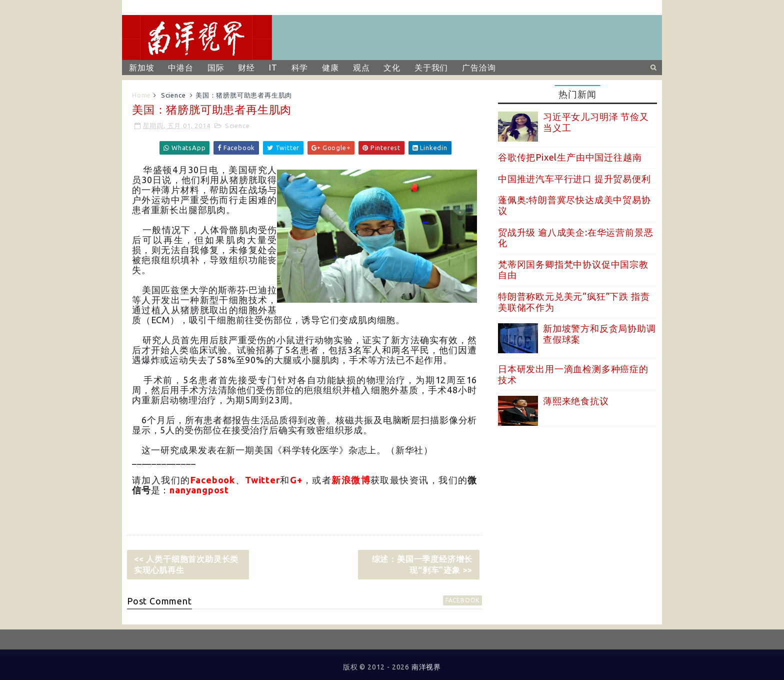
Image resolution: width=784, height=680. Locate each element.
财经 (246, 68)
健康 (330, 68)
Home (141, 95)
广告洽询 (479, 68)
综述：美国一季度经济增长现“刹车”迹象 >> (422, 564)
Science (173, 95)
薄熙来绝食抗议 (576, 401)
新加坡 (141, 68)
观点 (361, 68)
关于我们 (431, 68)
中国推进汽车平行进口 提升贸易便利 (574, 179)
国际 (216, 68)
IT (273, 68)
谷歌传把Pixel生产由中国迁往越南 (570, 157)
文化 (392, 68)
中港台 (180, 68)
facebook (462, 600)
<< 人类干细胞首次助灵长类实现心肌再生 (186, 564)
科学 (300, 68)
